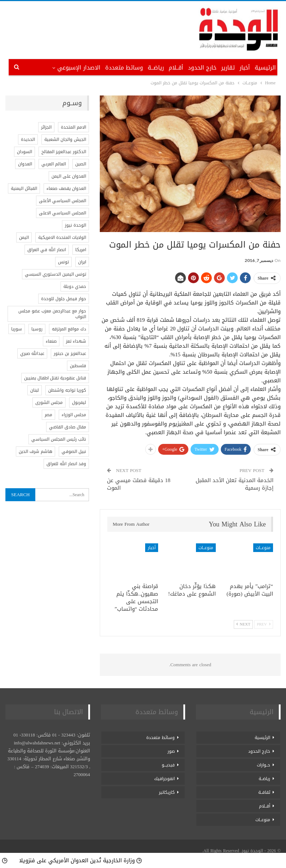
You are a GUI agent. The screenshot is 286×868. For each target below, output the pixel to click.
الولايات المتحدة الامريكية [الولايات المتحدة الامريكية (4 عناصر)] (62, 237)
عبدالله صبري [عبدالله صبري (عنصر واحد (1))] (32, 353)
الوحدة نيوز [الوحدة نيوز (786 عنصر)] (75, 225)
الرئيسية (265, 68)
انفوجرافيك (164, 779)
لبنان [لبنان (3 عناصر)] (35, 390)
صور (171, 751)
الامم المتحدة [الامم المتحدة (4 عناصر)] (73, 127)
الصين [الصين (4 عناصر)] (81, 164)
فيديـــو (168, 765)
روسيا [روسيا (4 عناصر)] (37, 329)
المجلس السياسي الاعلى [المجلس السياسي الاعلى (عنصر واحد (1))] (62, 213)
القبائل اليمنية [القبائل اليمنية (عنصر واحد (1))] (24, 188)
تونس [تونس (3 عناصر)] (63, 262)
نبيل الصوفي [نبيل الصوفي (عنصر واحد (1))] (74, 451)
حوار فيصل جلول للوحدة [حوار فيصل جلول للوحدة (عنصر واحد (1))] (64, 299)
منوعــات (263, 548)
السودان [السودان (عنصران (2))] (24, 152)
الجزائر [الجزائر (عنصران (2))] (46, 127)
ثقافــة (264, 792)
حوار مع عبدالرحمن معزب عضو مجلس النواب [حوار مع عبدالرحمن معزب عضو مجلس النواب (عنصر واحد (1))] (52, 314)
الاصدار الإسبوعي (79, 68)
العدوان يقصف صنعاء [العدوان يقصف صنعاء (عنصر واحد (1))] (66, 188)
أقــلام (176, 68)
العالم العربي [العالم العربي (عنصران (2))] (54, 164)
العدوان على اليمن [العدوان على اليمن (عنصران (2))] (69, 176)
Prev (264, 624)
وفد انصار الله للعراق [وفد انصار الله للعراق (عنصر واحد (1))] (66, 464)
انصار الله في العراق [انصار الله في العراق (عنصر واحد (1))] (47, 250)
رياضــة (156, 68)
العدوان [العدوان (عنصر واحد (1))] (25, 164)
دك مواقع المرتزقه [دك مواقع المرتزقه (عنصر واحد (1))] (69, 329)
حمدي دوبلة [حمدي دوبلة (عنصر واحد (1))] (75, 286)
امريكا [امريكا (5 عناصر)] (81, 250)
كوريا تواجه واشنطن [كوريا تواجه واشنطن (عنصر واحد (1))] (67, 390)
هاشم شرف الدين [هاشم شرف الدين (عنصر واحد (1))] (35, 451)
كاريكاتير (167, 792)
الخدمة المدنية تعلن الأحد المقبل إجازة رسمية (234, 484)
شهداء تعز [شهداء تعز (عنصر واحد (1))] (76, 341)
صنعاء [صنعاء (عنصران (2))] (51, 341)
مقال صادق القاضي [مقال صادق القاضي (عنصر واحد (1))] (68, 427)
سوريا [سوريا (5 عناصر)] (17, 329)
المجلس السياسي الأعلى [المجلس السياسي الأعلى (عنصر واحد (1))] (62, 201)
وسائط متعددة (124, 68)
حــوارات (263, 765)
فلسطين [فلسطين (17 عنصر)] (78, 366)
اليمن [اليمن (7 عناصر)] (24, 237)
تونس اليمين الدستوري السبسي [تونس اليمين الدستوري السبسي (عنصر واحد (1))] (55, 274)
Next (243, 624)
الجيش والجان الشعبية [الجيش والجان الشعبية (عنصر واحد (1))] (65, 139)
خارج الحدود (202, 68)
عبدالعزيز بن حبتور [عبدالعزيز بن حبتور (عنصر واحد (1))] (70, 353)
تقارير (228, 68)
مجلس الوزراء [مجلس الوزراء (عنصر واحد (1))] (74, 415)
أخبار (245, 68)
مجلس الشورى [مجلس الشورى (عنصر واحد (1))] (49, 402)
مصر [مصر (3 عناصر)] (48, 415)
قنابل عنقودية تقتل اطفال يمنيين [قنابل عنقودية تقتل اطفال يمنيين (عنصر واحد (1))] (55, 378)
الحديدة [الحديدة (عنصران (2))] (28, 139)
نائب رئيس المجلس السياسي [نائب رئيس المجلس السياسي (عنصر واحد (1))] (59, 439)
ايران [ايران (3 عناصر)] (82, 262)
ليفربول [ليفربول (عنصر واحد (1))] (79, 402)
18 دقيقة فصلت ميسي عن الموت (139, 484)
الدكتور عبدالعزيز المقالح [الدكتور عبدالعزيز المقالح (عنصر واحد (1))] (64, 152)
